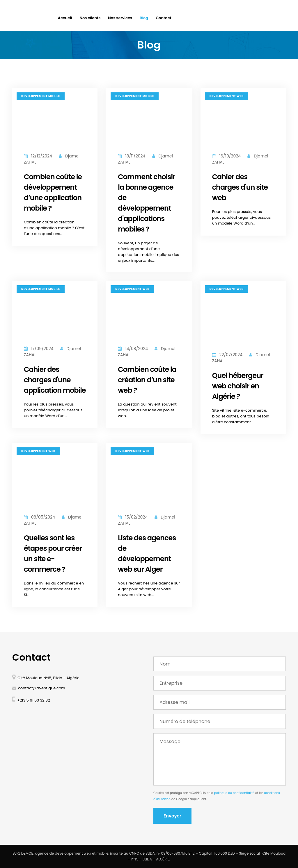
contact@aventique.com (42, 688)
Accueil (65, 18)
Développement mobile (41, 96)
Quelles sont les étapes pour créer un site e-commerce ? (53, 554)
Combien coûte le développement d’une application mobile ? (53, 192)
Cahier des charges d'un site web (240, 187)
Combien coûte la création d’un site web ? (147, 380)
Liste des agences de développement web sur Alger (147, 554)
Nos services (120, 18)
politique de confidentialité (234, 793)
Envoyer (172, 816)
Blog (144, 18)
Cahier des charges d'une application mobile (55, 380)
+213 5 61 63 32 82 (34, 700)
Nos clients (90, 18)
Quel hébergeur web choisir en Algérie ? (238, 386)
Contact (164, 18)
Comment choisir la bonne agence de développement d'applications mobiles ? (147, 203)
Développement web (227, 96)
